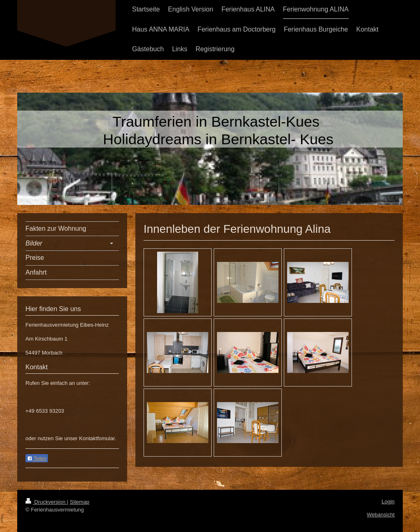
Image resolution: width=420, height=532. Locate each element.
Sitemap (80, 502)
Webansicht (381, 515)
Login (388, 501)
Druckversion (46, 502)
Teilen (37, 459)
